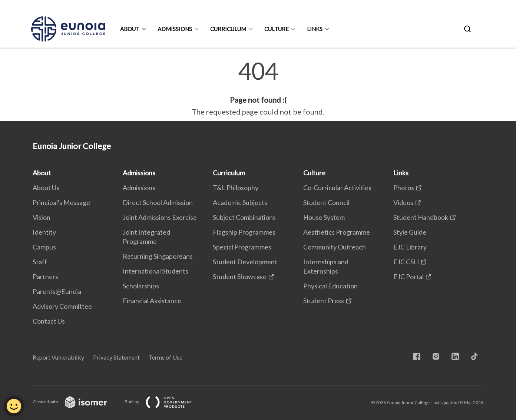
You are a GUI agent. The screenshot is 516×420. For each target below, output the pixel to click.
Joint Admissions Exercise (160, 217)
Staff (40, 262)
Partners (45, 277)
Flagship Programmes (244, 232)
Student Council (326, 202)
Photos (404, 188)
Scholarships (141, 286)
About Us (46, 188)
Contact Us (49, 321)
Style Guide (410, 232)
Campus (44, 247)
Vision (42, 217)
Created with (76, 402)
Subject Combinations (244, 217)
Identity (44, 232)
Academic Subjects (240, 202)
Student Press (324, 301)
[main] (258, 88)
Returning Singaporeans (158, 256)
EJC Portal (408, 277)
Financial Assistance (152, 301)
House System (324, 217)
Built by (164, 402)
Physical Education (330, 286)
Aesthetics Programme (337, 232)
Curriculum (228, 29)
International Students (156, 271)
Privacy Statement (116, 357)
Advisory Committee (62, 306)
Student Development (245, 262)
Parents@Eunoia (57, 291)
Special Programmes (242, 247)
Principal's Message (61, 202)
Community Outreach (335, 247)
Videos (403, 202)
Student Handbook (421, 217)
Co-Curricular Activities (337, 188)
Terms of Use (166, 357)
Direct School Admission (158, 202)
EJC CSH (406, 262)
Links (315, 29)
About (130, 29)
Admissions (175, 29)
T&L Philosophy (236, 188)
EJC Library (410, 247)
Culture (277, 29)
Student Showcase (240, 277)
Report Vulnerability (58, 357)
